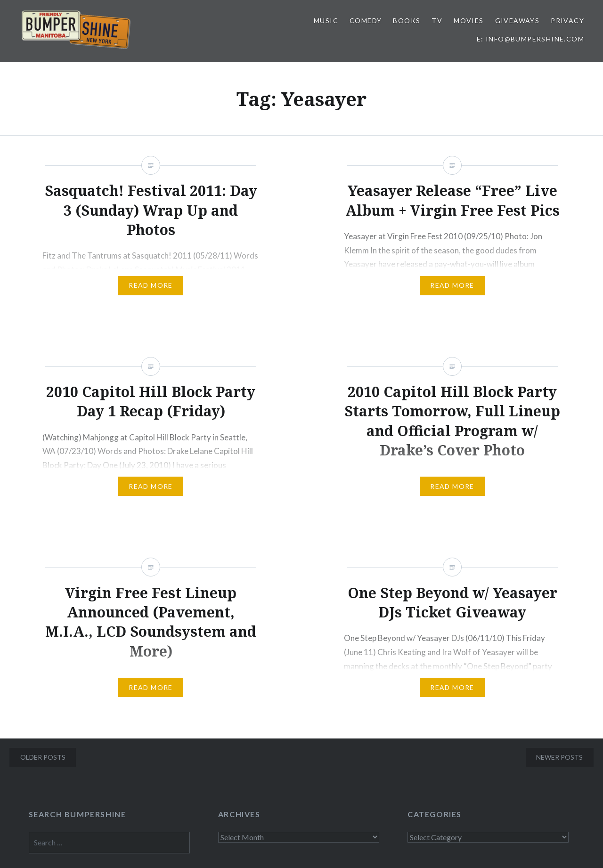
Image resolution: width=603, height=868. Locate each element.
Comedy (366, 20)
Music (326, 20)
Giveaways (517, 20)
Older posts (43, 757)
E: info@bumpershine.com (530, 39)
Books (407, 20)
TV (437, 20)
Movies (469, 20)
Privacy (567, 20)
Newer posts (559, 757)
